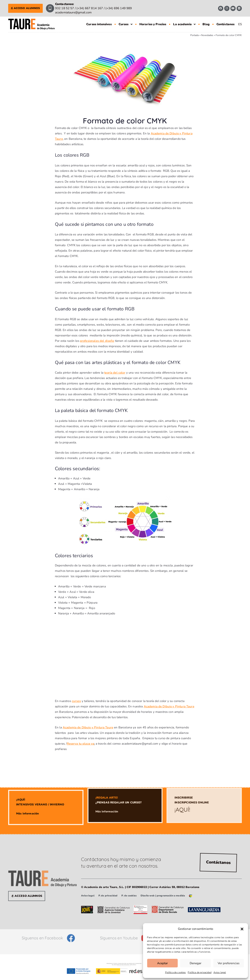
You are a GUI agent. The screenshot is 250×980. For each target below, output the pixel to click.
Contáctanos (226, 24)
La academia (184, 24)
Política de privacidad (199, 972)
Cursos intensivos (99, 24)
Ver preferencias (229, 963)
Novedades (207, 35)
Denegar (195, 963)
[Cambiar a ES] (240, 24)
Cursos (125, 24)
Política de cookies (176, 972)
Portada (195, 35)
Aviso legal (220, 972)
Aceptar (162, 963)
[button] (242, 929)
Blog (206, 24)
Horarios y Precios (153, 24)
